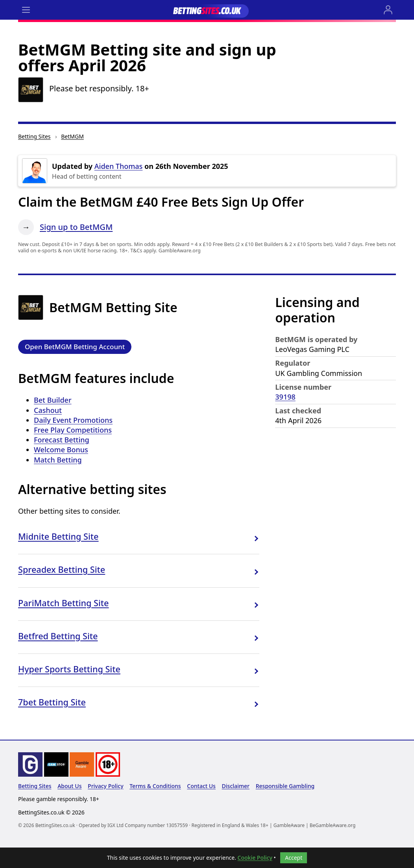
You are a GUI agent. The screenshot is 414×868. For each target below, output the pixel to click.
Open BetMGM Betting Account (75, 347)
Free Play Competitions (73, 430)
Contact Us (201, 786)
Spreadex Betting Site (62, 569)
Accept (294, 858)
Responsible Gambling (285, 786)
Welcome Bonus (61, 450)
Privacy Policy (105, 786)
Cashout (48, 410)
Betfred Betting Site (58, 636)
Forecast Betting (62, 440)
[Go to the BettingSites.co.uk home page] (207, 10)
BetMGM (72, 136)
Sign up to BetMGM (76, 227)
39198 (285, 397)
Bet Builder (53, 400)
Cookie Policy (255, 858)
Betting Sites (34, 136)
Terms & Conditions (155, 786)
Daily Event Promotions (73, 420)
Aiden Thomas (119, 166)
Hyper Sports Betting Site (69, 669)
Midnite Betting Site (58, 536)
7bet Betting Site (52, 702)
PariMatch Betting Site (64, 603)
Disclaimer (236, 786)
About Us (69, 786)
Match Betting (58, 460)
